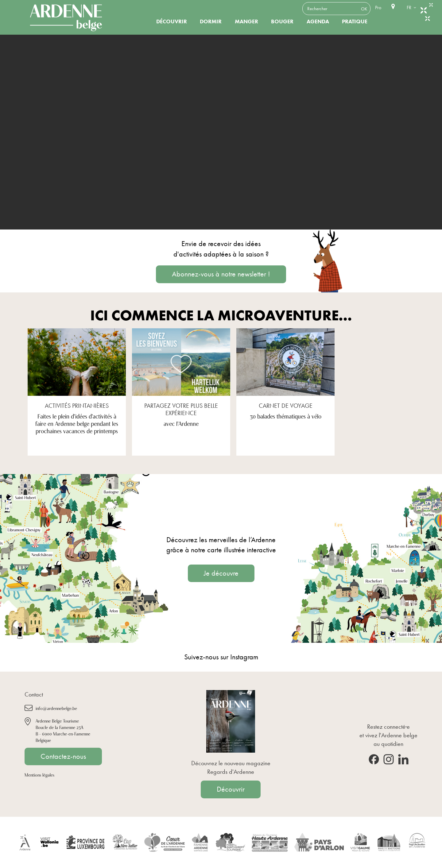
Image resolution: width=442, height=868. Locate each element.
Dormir (211, 21)
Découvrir (172, 21)
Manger (246, 21)
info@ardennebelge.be (56, 708)
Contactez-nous (63, 756)
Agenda (318, 21)
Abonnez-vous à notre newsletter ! (221, 274)
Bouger (282, 21)
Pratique (355, 21)
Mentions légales (39, 775)
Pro (378, 8)
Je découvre (221, 573)
